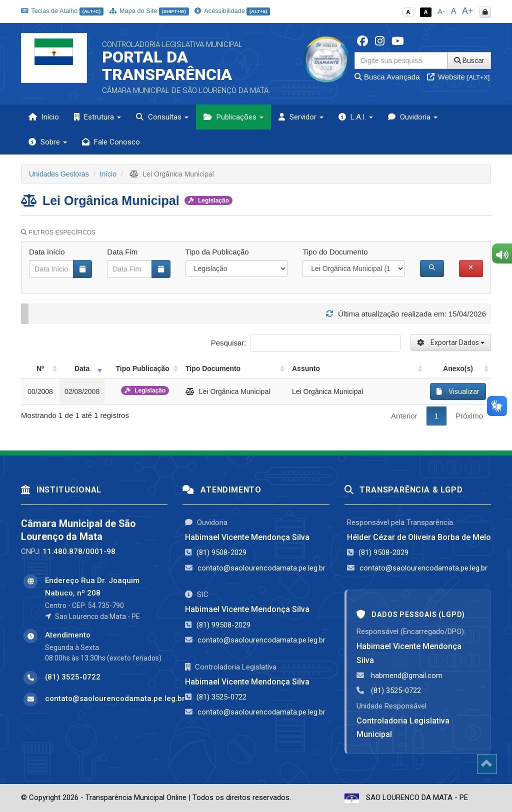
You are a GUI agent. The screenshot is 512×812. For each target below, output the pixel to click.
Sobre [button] (48, 142)
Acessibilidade (232, 11)
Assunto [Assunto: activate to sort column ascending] (306, 368)
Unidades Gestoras (59, 174)
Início (44, 117)
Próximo (469, 416)
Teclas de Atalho (62, 11)
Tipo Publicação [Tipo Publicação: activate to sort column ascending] (143, 368)
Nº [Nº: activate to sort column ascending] (40, 368)
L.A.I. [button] (356, 117)
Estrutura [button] (97, 117)
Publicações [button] (233, 117)
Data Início (47, 252)
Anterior (404, 416)
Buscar (469, 60)
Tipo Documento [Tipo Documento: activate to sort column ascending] (213, 368)
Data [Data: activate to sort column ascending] (82, 368)
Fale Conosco (111, 142)
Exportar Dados (451, 342)
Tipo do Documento (335, 252)
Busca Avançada (387, 77)
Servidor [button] (301, 117)
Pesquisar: (306, 343)
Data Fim (122, 252)
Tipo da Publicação (217, 252)
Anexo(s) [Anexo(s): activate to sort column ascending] (458, 368)
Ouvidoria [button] (413, 117)
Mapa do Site (149, 11)
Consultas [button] (162, 117)
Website (458, 77)
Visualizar (458, 391)
